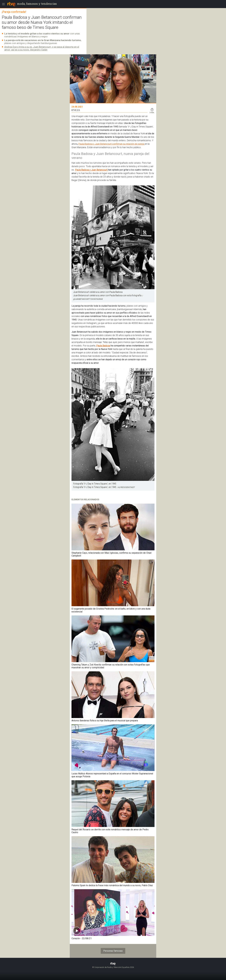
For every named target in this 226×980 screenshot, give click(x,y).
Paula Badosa (103, 346)
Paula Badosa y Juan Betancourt (92, 170)
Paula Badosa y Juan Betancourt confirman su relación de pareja (112, 144)
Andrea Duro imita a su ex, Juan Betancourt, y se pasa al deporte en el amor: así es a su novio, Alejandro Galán (42, 48)
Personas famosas (113, 951)
